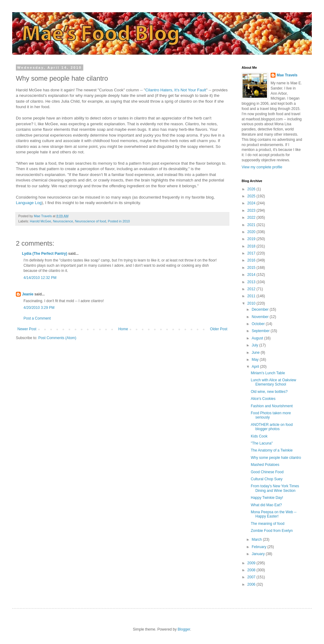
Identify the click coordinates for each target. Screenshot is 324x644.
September (261, 331)
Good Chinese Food (267, 472)
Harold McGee (41, 221)
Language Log (29, 203)
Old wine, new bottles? (269, 392)
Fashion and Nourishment (272, 406)
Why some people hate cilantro (276, 458)
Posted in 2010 (119, 221)
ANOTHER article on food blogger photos (272, 427)
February (259, 547)
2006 (252, 584)
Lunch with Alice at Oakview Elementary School (274, 382)
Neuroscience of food (90, 221)
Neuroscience (63, 221)
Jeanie (28, 294)
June (256, 353)
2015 (252, 268)
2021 (252, 225)
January (259, 554)
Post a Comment (37, 318)
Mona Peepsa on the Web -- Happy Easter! (274, 514)
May (256, 360)
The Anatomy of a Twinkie (272, 450)
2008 (252, 570)
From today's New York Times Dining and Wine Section (275, 488)
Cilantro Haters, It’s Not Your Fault (176, 90)
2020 (252, 232)
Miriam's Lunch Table (268, 373)
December (261, 309)
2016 (252, 260)
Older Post (219, 329)
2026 (252, 189)
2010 (252, 303)
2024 (252, 203)
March (257, 540)
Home (123, 329)
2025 (252, 196)
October (259, 324)
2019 (252, 239)
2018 (252, 246)
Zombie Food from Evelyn (272, 531)
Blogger (184, 629)
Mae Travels (287, 75)
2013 (252, 282)
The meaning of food (268, 524)
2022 (252, 218)
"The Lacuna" (262, 443)
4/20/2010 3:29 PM (39, 308)
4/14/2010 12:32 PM (40, 278)
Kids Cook (259, 436)
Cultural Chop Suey (267, 479)
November (261, 317)
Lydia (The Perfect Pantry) (45, 254)
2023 (252, 210)
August (258, 338)
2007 (252, 577)
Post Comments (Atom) (57, 338)
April (256, 367)
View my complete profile (262, 167)
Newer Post (27, 329)
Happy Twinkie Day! (267, 498)
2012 (252, 289)
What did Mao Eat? (266, 505)
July (256, 345)
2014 (252, 275)
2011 (252, 296)
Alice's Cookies (263, 399)
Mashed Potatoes (265, 465)
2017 (252, 253)
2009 (252, 563)
